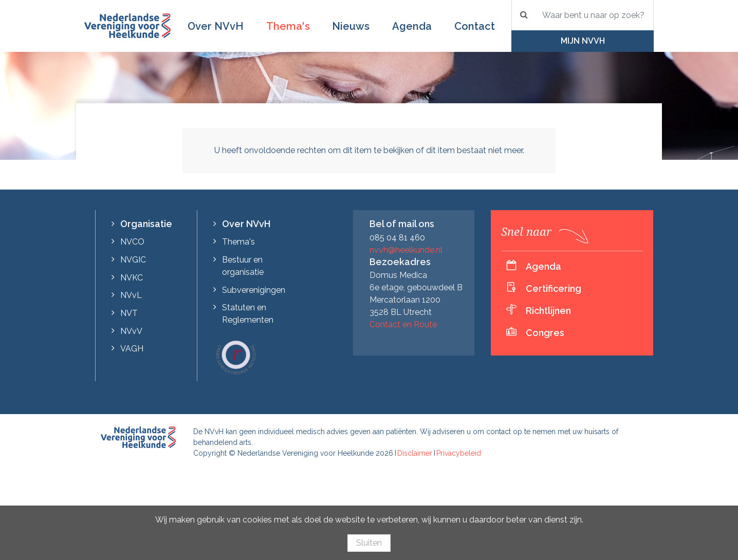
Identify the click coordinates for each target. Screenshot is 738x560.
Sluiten (369, 543)
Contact (475, 26)
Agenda (412, 26)
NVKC (132, 278)
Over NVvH (216, 26)
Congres (545, 333)
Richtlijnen (548, 311)
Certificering (553, 288)
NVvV (131, 331)
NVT (129, 313)
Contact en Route (403, 324)
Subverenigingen (254, 290)
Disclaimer (415, 453)
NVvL (131, 295)
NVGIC (133, 260)
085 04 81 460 (397, 238)
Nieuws (351, 26)
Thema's (288, 26)
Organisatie (146, 224)
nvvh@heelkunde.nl (406, 250)
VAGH (132, 349)
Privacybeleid (459, 453)
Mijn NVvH (583, 41)
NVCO (132, 242)
